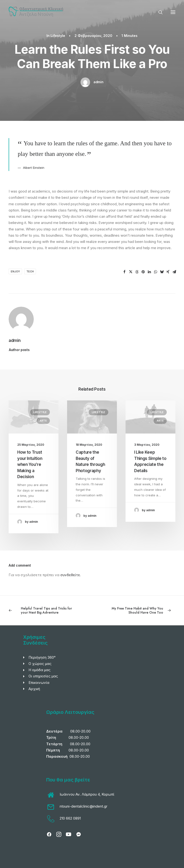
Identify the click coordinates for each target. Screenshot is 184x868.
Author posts (19, 350)
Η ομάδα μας (40, 670)
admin (98, 82)
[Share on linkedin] (149, 272)
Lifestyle (58, 36)
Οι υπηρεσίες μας (43, 676)
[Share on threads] (137, 272)
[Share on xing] (168, 272)
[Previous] (42, 610)
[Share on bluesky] (162, 272)
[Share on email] (174, 272)
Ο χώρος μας (40, 664)
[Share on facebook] (124, 272)
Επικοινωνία (39, 683)
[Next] (142, 610)
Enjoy (15, 271)
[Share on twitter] (131, 272)
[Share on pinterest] (143, 272)
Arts (43, 421)
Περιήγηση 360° (42, 657)
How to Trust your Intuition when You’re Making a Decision (30, 464)
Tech (30, 271)
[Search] (158, 12)
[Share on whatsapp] (155, 272)
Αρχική (34, 689)
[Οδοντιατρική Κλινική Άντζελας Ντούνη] (37, 12)
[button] (173, 12)
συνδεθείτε (70, 575)
